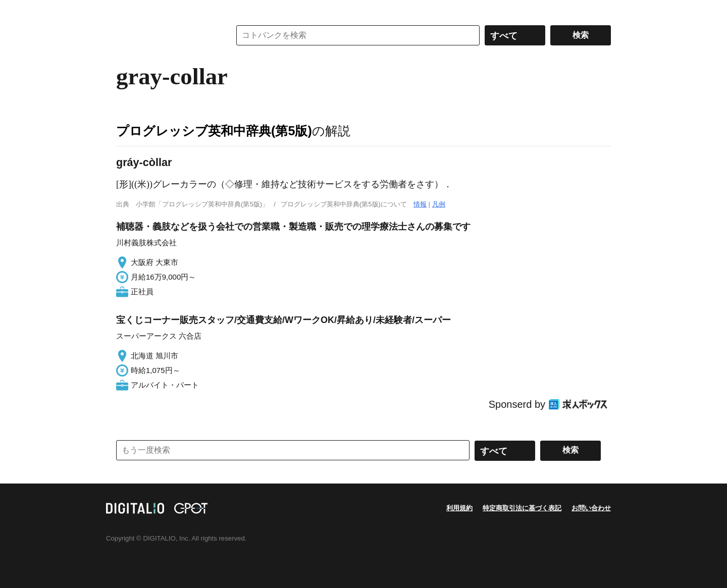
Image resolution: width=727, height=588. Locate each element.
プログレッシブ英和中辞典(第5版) (214, 131)
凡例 (439, 204)
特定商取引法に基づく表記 (522, 508)
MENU (126, 10)
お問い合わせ (591, 508)
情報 (420, 204)
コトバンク (166, 35)
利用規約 (459, 508)
